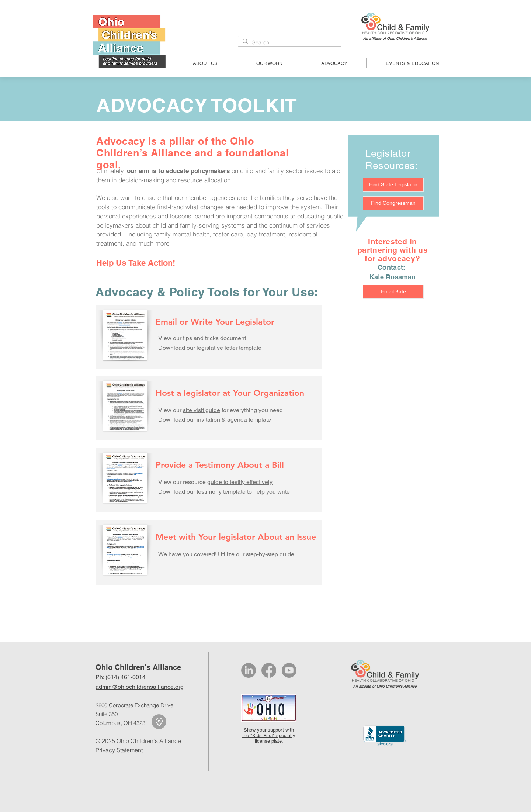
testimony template (221, 492)
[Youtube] (289, 670)
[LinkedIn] (249, 670)
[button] (205, 63)
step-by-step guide (270, 554)
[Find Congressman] (393, 203)
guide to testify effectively (240, 482)
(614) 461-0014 (126, 677)
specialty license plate (275, 738)
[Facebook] (269, 670)
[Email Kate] (393, 292)
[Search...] (289, 43)
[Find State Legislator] (393, 185)
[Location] (159, 722)
